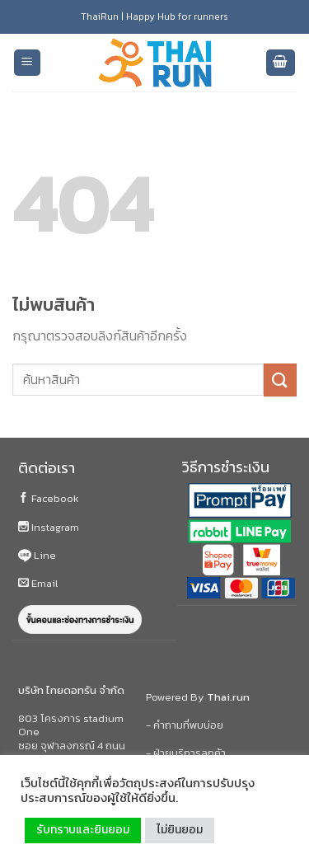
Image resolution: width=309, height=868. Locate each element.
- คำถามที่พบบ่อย (185, 725)
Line (37, 555)
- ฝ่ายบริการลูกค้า (186, 753)
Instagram (49, 527)
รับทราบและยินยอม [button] (83, 830)
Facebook (49, 498)
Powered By (198, 697)
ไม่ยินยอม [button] (180, 830)
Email (38, 583)
